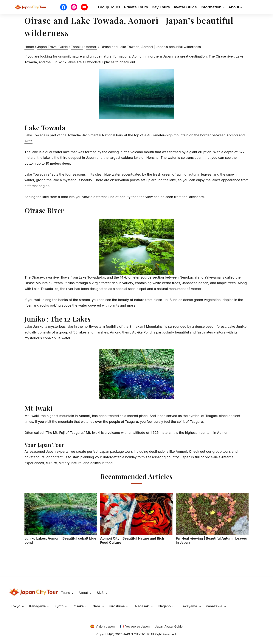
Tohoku (77, 47)
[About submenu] (241, 7)
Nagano (165, 606)
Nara (96, 606)
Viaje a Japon (105, 626)
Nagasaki (142, 606)
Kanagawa (37, 606)
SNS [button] (100, 593)
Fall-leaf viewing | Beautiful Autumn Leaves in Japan (212, 519)
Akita (28, 141)
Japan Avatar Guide (169, 626)
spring (182, 174)
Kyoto (59, 606)
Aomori (92, 47)
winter (29, 180)
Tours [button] (65, 593)
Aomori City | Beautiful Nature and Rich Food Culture (136, 519)
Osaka (79, 606)
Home (29, 47)
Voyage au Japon (138, 626)
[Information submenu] (224, 7)
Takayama (189, 606)
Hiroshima (117, 606)
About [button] (83, 593)
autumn (194, 174)
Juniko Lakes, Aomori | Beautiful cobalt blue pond (61, 519)
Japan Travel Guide (52, 47)
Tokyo (16, 606)
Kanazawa (214, 606)
